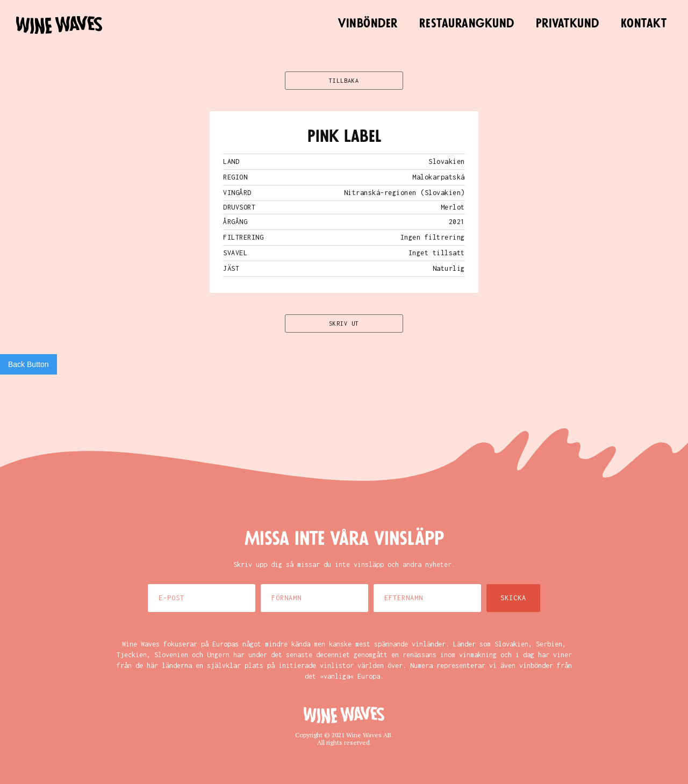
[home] (59, 25)
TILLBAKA (344, 81)
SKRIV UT (344, 323)
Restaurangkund (467, 24)
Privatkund (568, 24)
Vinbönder (368, 24)
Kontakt (644, 24)
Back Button (28, 364)
